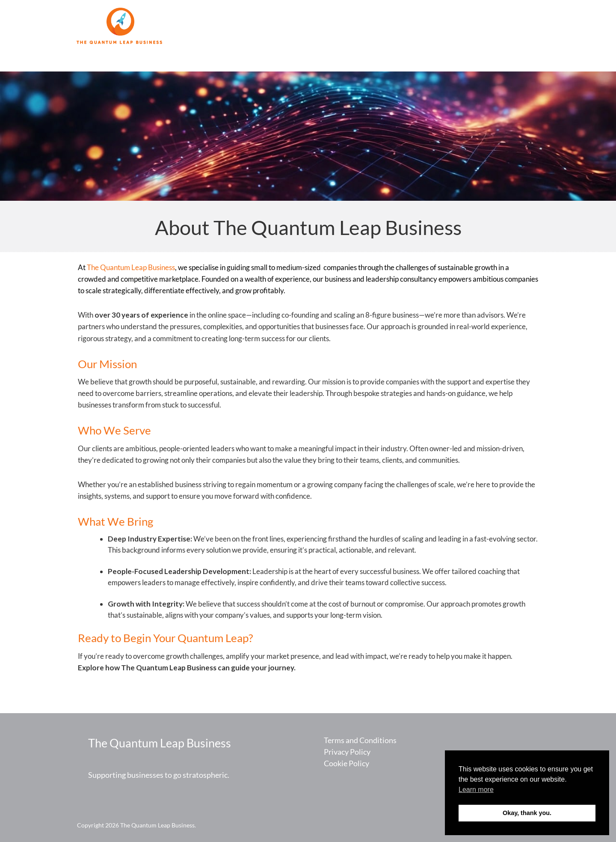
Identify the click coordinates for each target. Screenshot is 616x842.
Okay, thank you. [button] (527, 813)
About (478, 27)
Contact (514, 27)
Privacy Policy (347, 752)
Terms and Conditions (360, 740)
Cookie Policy (346, 763)
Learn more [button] (476, 790)
